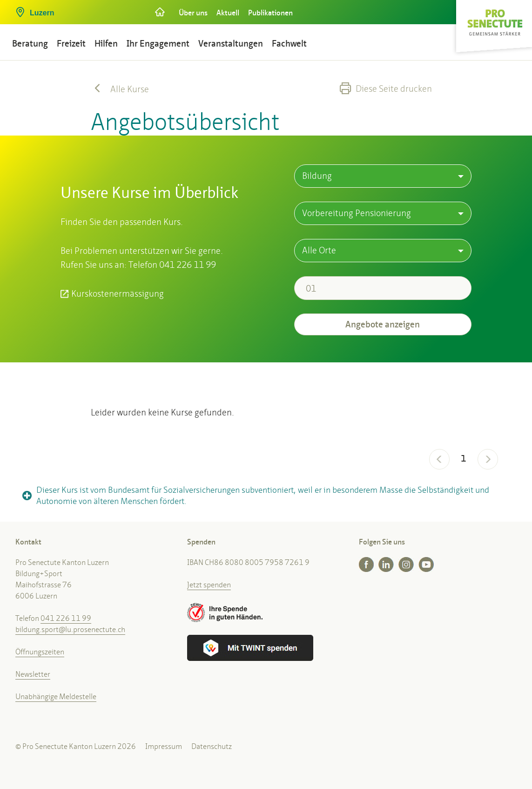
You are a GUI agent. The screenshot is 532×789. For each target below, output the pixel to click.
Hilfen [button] (106, 44)
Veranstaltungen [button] (231, 44)
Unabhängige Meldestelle (56, 697)
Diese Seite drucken (386, 88)
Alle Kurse (120, 89)
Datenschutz (212, 746)
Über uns (193, 13)
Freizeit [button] (71, 44)
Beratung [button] (30, 44)
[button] (77, 9)
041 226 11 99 (66, 618)
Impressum (164, 746)
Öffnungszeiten (40, 652)
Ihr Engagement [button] (158, 44)
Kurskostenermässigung (118, 293)
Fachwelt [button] (289, 44)
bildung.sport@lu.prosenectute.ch (70, 629)
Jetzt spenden (209, 585)
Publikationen (270, 13)
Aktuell (228, 13)
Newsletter (33, 674)
